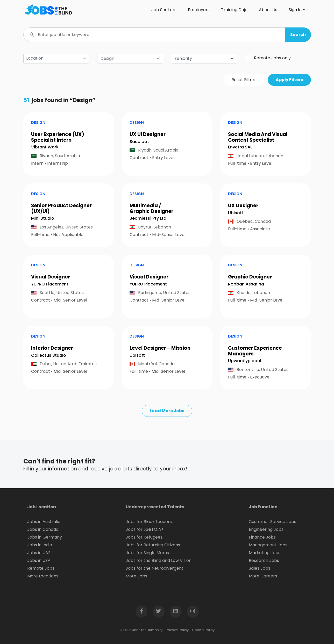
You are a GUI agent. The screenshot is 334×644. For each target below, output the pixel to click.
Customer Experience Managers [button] (255, 351)
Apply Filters (289, 80)
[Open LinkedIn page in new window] (176, 612)
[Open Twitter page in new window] (159, 612)
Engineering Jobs (266, 529)
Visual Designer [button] (51, 277)
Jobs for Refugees (144, 537)
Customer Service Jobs (272, 522)
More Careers (263, 576)
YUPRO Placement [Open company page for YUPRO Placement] (50, 284)
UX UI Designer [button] (148, 134)
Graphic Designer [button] (250, 277)
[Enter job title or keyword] (167, 35)
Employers (199, 10)
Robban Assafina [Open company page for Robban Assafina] (246, 284)
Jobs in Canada (43, 529)
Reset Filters (244, 80)
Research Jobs (264, 560)
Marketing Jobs (265, 553)
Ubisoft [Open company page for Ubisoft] (236, 213)
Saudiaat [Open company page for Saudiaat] (139, 142)
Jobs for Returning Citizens (153, 545)
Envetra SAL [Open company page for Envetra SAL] (240, 147)
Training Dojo (234, 10)
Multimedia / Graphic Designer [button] (151, 208)
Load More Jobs (167, 411)
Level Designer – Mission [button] (160, 348)
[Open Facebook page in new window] (141, 612)
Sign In (295, 10)
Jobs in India (40, 545)
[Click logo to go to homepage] (48, 10)
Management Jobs (268, 545)
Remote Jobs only (268, 58)
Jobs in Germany (45, 537)
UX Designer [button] (243, 206)
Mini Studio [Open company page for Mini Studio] (43, 218)
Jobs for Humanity (147, 630)
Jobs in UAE (39, 553)
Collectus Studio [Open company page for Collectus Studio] (49, 355)
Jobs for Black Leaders (149, 522)
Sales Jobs (260, 568)
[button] (298, 35)
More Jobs (136, 576)
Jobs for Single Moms (147, 553)
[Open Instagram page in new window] (193, 612)
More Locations (43, 576)
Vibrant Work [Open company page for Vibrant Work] (45, 147)
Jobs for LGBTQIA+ (145, 529)
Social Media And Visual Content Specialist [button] (258, 137)
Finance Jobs (262, 537)
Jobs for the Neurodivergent (155, 568)
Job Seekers (164, 10)
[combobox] (130, 59)
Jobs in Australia (44, 522)
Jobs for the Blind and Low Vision (159, 560)
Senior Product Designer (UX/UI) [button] (61, 208)
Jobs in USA (39, 560)
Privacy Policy (177, 630)
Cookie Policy (203, 630)
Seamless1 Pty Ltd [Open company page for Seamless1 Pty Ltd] (148, 218)
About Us (268, 10)
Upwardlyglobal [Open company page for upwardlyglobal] (245, 361)
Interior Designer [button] (52, 348)
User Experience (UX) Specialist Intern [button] (58, 137)
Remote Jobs (41, 568)
